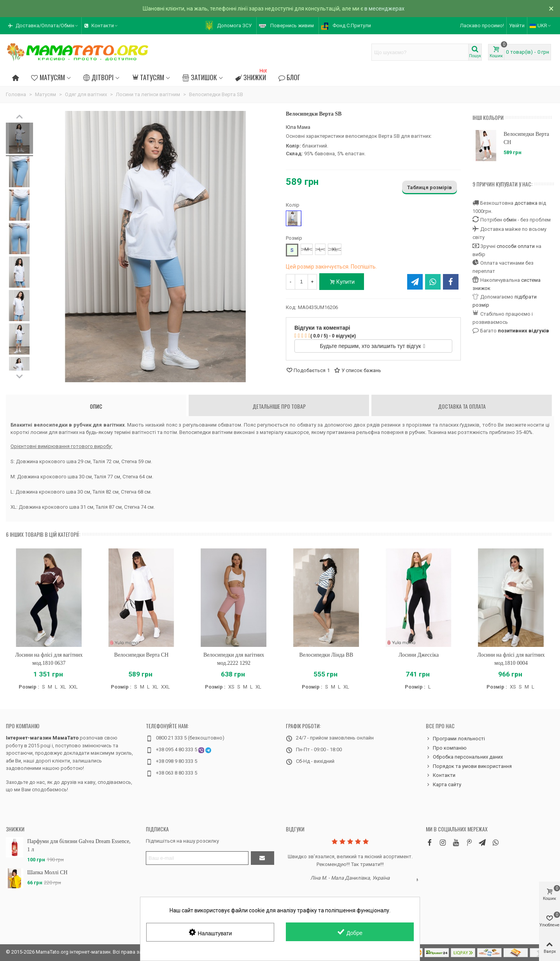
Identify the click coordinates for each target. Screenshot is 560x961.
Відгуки (295, 829)
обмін (510, 220)
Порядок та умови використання (469, 766)
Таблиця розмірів (430, 187)
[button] (44, 26)
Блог (289, 77)
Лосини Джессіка (419, 655)
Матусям (48, 77)
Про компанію (23, 726)
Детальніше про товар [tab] (279, 406)
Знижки (252, 76)
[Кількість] (301, 282)
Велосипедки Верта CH (526, 138)
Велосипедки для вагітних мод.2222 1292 (234, 659)
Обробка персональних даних (464, 757)
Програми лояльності (455, 739)
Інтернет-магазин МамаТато (42, 738)
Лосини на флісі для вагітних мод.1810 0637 (49, 659)
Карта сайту (444, 785)
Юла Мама (298, 127)
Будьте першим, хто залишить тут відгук (373, 346)
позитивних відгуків (523, 331)
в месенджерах (384, 9)
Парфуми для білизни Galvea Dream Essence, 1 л (79, 845)
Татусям (148, 77)
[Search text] (420, 52)
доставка (526, 203)
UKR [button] (541, 25)
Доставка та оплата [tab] (462, 406)
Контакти (441, 775)
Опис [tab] (96, 406)
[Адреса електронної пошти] (197, 858)
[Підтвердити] (262, 858)
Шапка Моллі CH (47, 872)
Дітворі (98, 77)
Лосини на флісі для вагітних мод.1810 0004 (511, 659)
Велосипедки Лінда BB (326, 655)
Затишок (199, 77)
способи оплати (516, 246)
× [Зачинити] (551, 9)
